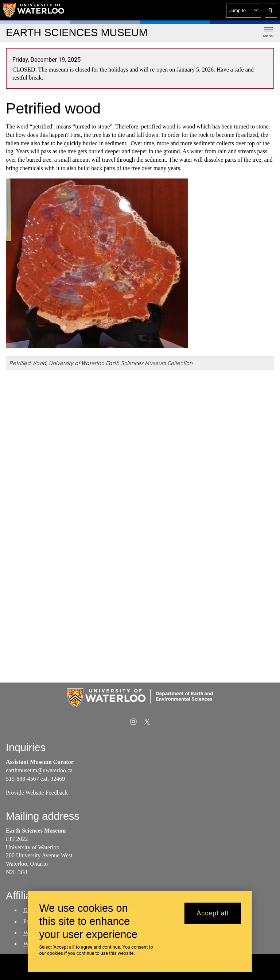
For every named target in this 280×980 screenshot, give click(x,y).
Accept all (212, 913)
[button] (244, 11)
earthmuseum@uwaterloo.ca (39, 770)
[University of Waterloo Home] (34, 10)
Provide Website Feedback (37, 793)
